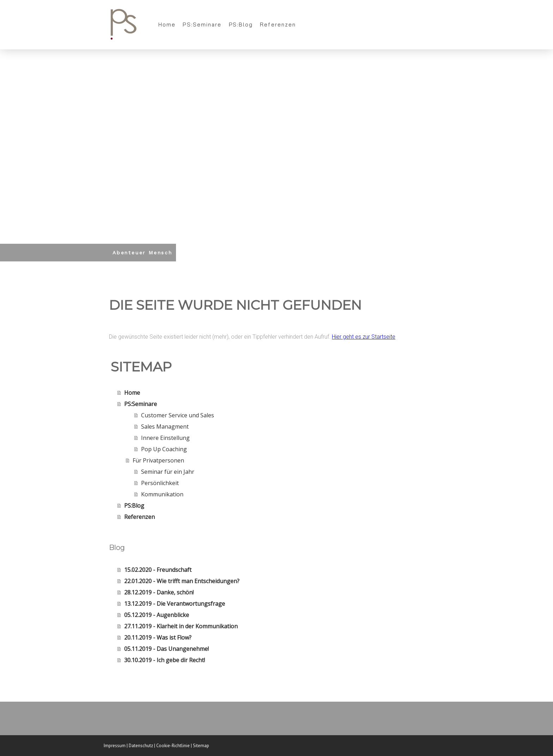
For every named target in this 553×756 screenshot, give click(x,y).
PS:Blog (241, 25)
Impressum (115, 746)
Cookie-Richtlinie (173, 746)
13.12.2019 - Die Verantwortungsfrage (175, 604)
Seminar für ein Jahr (168, 472)
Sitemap (201, 746)
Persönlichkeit (160, 483)
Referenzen (278, 25)
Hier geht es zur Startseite (364, 337)
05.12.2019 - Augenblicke (157, 615)
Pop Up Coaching (164, 449)
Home (167, 25)
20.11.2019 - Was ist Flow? (158, 637)
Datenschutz (141, 746)
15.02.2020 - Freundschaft (158, 570)
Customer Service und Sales (178, 415)
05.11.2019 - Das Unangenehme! (166, 649)
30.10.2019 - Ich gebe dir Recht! (165, 660)
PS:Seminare (202, 25)
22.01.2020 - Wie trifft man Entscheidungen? (182, 581)
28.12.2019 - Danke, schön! (159, 592)
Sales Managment (165, 427)
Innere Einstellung (165, 438)
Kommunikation (162, 494)
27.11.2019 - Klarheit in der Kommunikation (181, 626)
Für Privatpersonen (158, 460)
